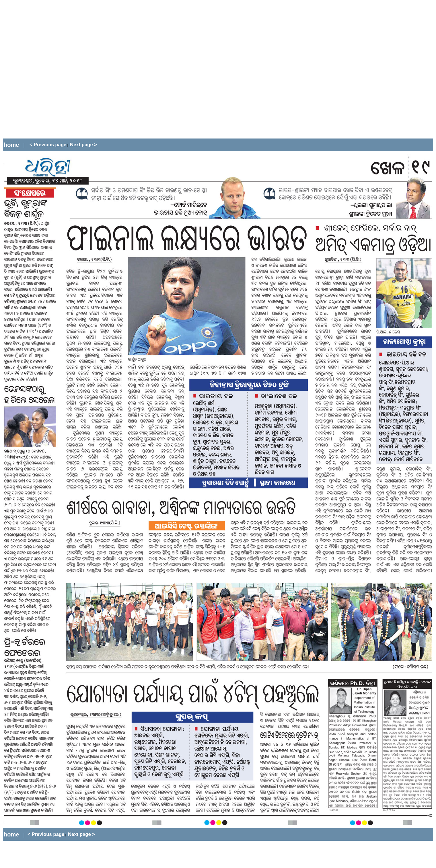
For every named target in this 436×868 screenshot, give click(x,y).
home (11, 145)
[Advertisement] (66, 69)
